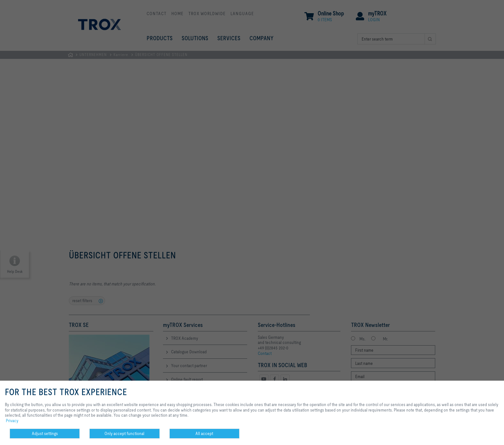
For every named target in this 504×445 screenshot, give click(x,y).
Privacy (12, 421)
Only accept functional (124, 433)
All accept (204, 433)
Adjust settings (45, 433)
